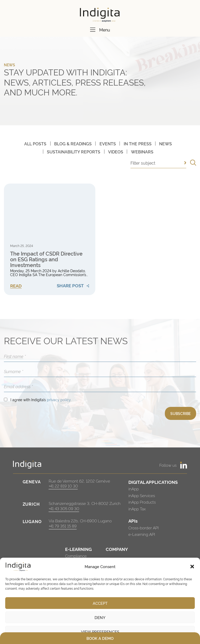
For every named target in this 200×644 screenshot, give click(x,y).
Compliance (76, 556)
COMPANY (117, 549)
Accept (100, 603)
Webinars (142, 152)
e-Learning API (142, 534)
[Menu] (93, 30)
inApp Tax (137, 509)
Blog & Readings (73, 144)
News (165, 144)
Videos (116, 152)
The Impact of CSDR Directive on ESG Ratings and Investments (46, 259)
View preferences (100, 632)
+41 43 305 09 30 (64, 508)
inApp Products (142, 502)
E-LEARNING (78, 549)
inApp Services (142, 495)
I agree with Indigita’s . (41, 399)
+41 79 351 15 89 (63, 526)
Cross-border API (143, 528)
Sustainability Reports (74, 152)
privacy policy (59, 399)
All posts (35, 144)
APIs (133, 521)
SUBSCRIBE (180, 413)
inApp (134, 489)
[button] (192, 567)
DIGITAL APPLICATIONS (153, 482)
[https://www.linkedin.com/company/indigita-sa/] (184, 465)
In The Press (138, 144)
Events (108, 144)
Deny (100, 617)
